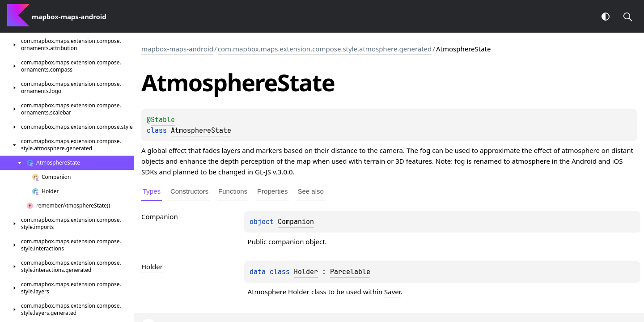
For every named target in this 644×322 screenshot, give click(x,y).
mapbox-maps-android (177, 49)
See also (310, 191)
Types (152, 191)
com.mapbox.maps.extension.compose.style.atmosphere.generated (325, 49)
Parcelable (350, 272)
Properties (272, 191)
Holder (306, 272)
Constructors (189, 191)
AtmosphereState (201, 131)
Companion (296, 222)
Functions (233, 191)
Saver (392, 292)
